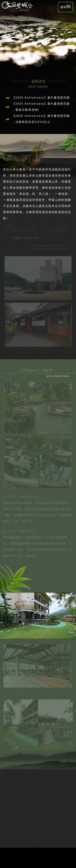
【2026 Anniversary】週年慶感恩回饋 (41, 96)
